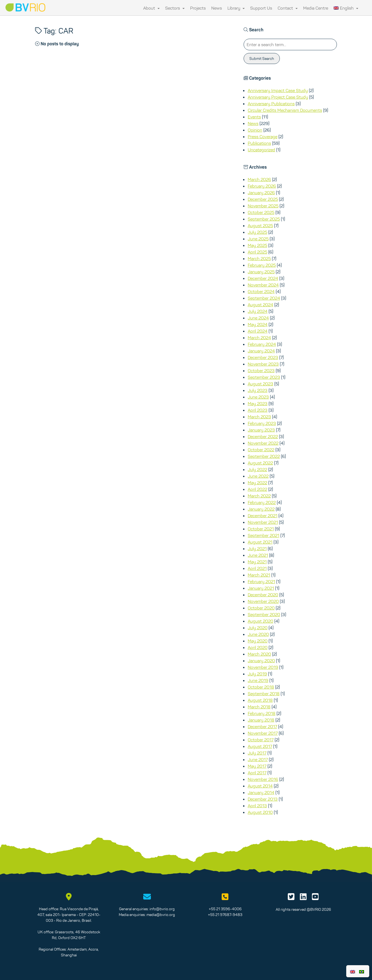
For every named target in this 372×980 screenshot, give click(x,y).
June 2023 (258, 397)
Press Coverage (263, 137)
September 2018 (264, 694)
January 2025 (261, 272)
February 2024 (262, 344)
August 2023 (260, 384)
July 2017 (257, 753)
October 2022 (261, 450)
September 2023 (264, 377)
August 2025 (260, 225)
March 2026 (259, 179)
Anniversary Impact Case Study (278, 90)
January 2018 (261, 720)
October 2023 (261, 371)
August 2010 (260, 812)
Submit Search (262, 59)
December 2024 (263, 278)
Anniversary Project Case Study (278, 97)
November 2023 (263, 364)
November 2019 (263, 667)
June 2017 (258, 759)
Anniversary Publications (271, 104)
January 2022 (261, 509)
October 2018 (261, 687)
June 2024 (258, 318)
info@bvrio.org (162, 909)
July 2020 (258, 628)
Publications (259, 143)
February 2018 (262, 713)
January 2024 (261, 351)
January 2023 (261, 430)
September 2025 (264, 219)
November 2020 (263, 601)
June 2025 (258, 239)
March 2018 (259, 707)
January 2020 (261, 661)
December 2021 (263, 516)
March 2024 (259, 338)
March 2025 (259, 258)
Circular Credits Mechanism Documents (285, 110)
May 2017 (257, 766)
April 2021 (257, 568)
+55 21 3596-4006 (225, 909)
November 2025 (263, 206)
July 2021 (257, 549)
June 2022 (258, 476)
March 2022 (259, 496)
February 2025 (262, 265)
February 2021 (261, 581)
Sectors (175, 8)
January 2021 (261, 588)
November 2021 (263, 522)
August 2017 (260, 746)
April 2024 (258, 331)
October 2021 (261, 529)
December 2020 (263, 595)
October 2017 (261, 740)
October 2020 (261, 608)
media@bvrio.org (161, 915)
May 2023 (258, 403)
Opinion (255, 130)
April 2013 (257, 806)
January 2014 (261, 792)
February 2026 (262, 186)
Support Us (261, 8)
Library (236, 8)
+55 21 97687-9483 (225, 915)
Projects (198, 8)
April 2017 (257, 773)
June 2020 (258, 634)
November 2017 (263, 733)
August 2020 (260, 621)
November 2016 (263, 779)
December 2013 (263, 799)
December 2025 (263, 199)
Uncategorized (261, 150)
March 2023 (259, 417)
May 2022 (257, 483)
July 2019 (257, 674)
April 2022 (257, 489)
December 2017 (262, 726)
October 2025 (261, 212)
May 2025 (257, 245)
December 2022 (263, 436)
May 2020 (258, 641)
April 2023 (258, 410)
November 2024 (263, 285)
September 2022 (264, 456)
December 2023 (263, 357)
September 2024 (264, 298)
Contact (288, 8)
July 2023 (258, 390)
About (151, 8)
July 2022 (257, 469)
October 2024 (261, 291)
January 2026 (261, 193)
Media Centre (316, 8)
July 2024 (258, 311)
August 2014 (260, 786)
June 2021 (258, 555)
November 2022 (263, 443)
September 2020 (264, 614)
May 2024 (258, 324)
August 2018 (260, 700)
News (217, 8)
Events (254, 117)
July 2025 (257, 232)
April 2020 (258, 647)
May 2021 (257, 562)
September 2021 (263, 535)
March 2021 (259, 575)
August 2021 (260, 542)
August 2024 (260, 305)
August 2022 (260, 463)
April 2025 (257, 252)
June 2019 (258, 680)
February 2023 (262, 423)
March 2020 (259, 654)
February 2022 (262, 502)
